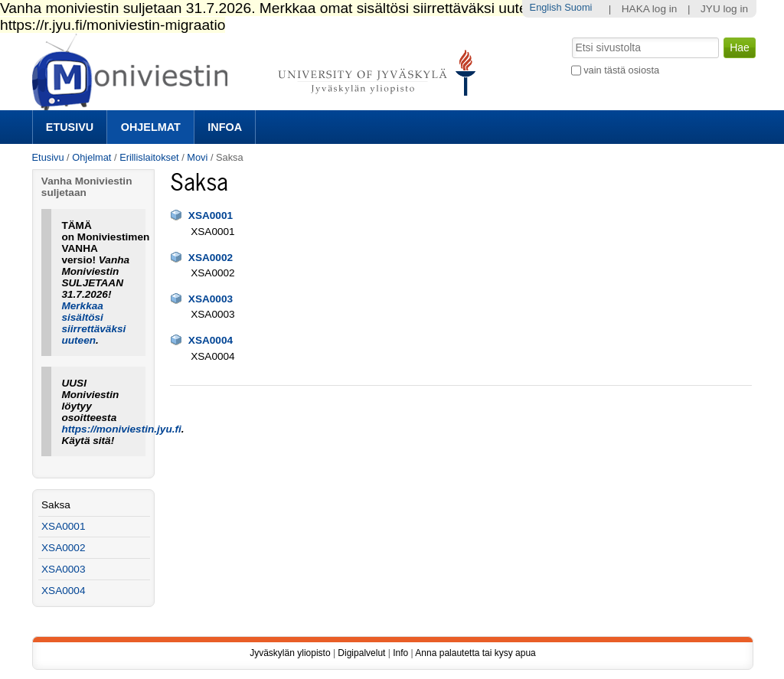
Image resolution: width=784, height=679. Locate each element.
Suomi (578, 7)
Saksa (56, 505)
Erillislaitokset (149, 157)
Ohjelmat (151, 127)
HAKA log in (650, 9)
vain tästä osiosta (621, 70)
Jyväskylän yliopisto (290, 653)
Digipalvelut (361, 653)
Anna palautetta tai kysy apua (475, 653)
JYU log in (724, 9)
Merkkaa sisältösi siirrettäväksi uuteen (93, 323)
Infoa (225, 127)
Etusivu (70, 127)
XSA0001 (211, 215)
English (546, 7)
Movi (197, 157)
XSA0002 (211, 258)
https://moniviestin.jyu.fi (121, 429)
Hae (570, 36)
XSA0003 (211, 299)
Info (400, 653)
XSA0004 (211, 340)
